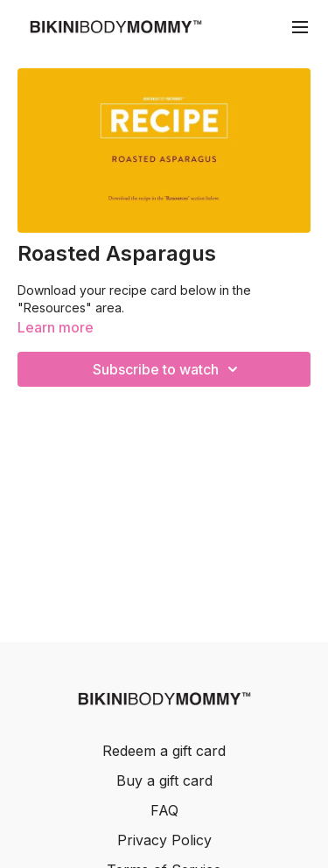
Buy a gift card (164, 780)
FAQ (164, 810)
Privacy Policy (164, 840)
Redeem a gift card (164, 751)
